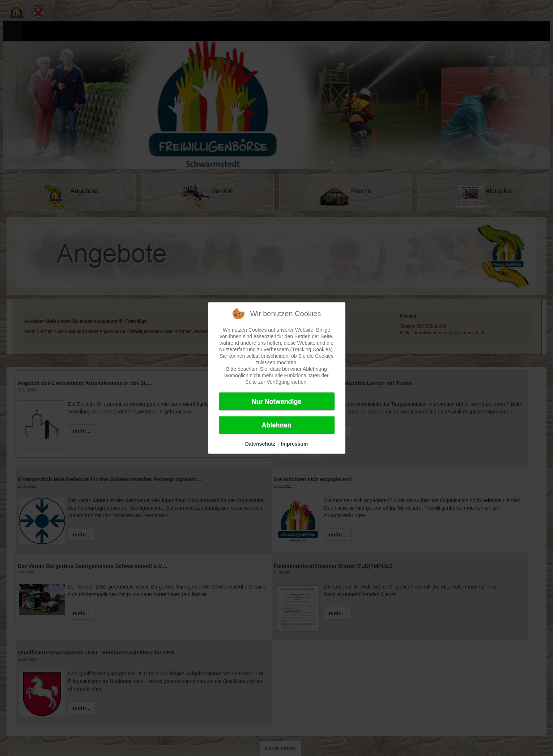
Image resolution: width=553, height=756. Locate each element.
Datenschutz (260, 444)
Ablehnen (276, 425)
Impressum (295, 444)
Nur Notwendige (277, 402)
